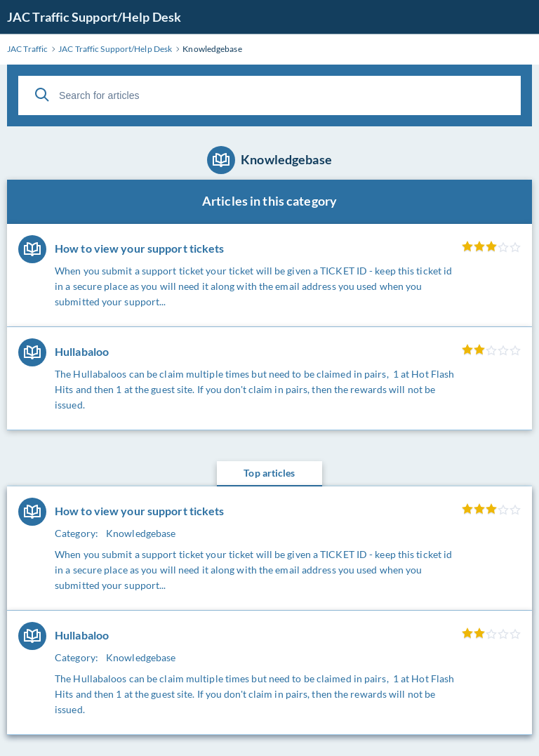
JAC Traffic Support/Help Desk (94, 17)
